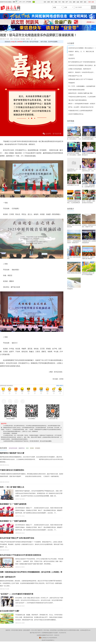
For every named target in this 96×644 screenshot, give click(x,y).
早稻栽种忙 (72, 83)
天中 (11, 31)
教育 (81, 2)
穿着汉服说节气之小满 (75, 76)
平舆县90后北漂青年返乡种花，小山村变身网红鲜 (74, 202)
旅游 (85, 2)
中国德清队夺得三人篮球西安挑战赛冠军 (80, 111)
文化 (70, 2)
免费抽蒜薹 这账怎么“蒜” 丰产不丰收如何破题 (88, 274)
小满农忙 (71, 55)
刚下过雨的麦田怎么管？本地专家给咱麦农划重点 (89, 138)
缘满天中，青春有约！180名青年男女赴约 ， (82, 72)
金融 (78, 2)
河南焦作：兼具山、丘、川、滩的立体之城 (81, 51)
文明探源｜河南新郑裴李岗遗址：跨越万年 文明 (89, 226)
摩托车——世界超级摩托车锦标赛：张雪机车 (82, 104)
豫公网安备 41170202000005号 (48, 638)
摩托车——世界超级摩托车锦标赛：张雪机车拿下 (74, 242)
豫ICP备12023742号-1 (36, 633)
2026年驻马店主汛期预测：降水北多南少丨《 (82, 48)
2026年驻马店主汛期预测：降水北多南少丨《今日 (74, 138)
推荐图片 (71, 209)
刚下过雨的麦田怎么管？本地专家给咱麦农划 (82, 62)
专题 (63, 2)
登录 (90, 2)
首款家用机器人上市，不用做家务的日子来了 (74, 170)
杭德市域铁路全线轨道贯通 (76, 90)
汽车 (60, 2)
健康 (74, 2)
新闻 (49, 2)
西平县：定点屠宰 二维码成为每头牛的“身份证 (88, 202)
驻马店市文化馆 (13, 448)
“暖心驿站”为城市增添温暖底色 (78, 100)
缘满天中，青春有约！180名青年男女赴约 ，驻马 (89, 170)
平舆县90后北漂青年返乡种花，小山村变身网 (82, 97)
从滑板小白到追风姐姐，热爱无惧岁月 (80, 69)
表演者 (32, 448)
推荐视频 (71, 121)
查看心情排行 (60, 386)
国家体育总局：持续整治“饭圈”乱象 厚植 (80, 93)
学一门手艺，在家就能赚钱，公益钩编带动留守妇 (88, 186)
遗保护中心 (22, 448)
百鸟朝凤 (38, 448)
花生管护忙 (72, 58)
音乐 (27, 448)
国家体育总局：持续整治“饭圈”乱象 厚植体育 (88, 258)
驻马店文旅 (17, 39)
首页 (45, 2)
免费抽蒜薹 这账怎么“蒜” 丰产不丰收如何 (81, 79)
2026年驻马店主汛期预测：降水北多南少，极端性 (74, 154)
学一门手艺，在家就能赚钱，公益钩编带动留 (82, 86)
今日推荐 (71, 43)
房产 (67, 2)
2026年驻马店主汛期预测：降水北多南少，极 (82, 65)
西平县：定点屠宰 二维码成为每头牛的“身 (81, 107)
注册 (93, 2)
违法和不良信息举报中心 (48, 640)
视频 (56, 2)
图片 (52, 2)
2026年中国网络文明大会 (76, 114)
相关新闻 (3, 448)
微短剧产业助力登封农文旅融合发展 (74, 226)
